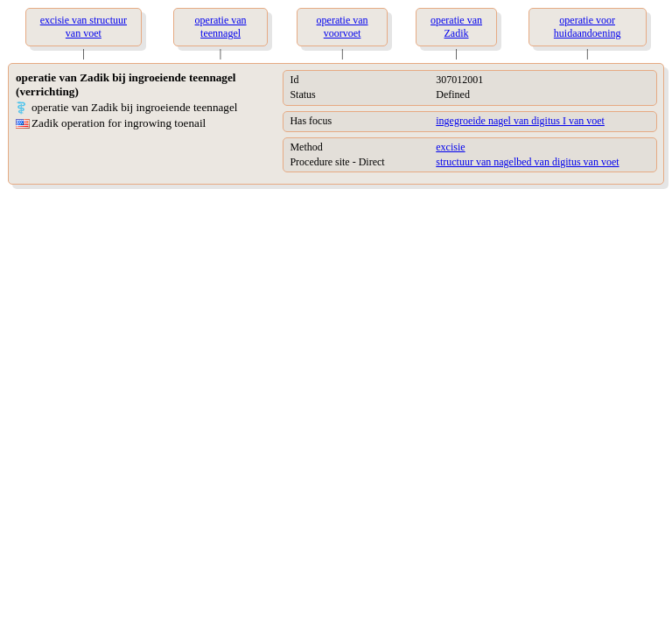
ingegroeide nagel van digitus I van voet (520, 121)
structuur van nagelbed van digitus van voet (527, 162)
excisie (450, 147)
